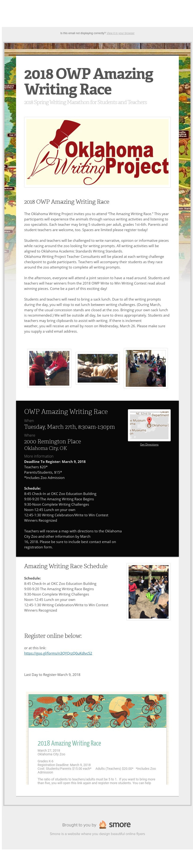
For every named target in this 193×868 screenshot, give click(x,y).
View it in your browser (121, 33)
